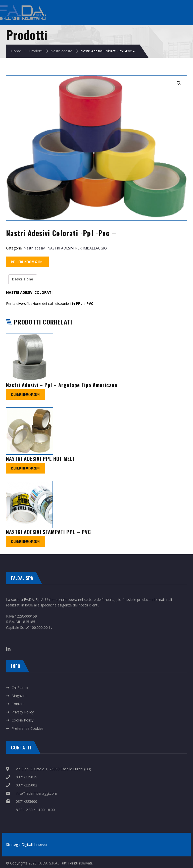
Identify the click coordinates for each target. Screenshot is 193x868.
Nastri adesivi (61, 51)
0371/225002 (27, 785)
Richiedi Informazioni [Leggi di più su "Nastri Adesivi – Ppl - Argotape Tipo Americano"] (26, 394)
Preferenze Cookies (28, 728)
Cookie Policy (22, 720)
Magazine (19, 696)
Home (16, 51)
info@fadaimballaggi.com (36, 793)
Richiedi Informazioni (27, 262)
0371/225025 (27, 777)
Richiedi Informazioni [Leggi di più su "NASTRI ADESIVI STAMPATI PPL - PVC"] (26, 541)
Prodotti (36, 51)
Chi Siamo (20, 688)
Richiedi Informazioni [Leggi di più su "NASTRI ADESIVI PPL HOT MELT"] (26, 468)
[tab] (23, 279)
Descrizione (23, 279)
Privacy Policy (23, 712)
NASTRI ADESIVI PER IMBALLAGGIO (77, 248)
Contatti (18, 704)
